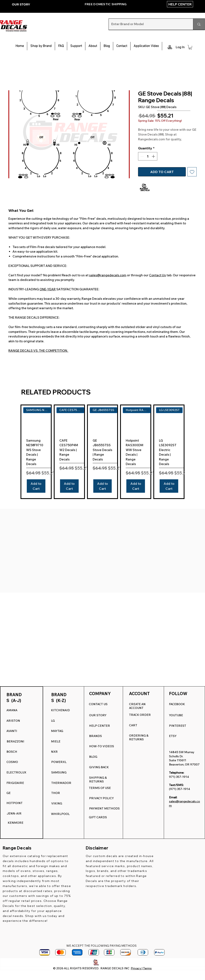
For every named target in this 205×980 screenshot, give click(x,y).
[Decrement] (142, 156)
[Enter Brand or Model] (148, 24)
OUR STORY (21, 4)
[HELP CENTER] (180, 4)
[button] (76, 46)
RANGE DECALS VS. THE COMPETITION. (38, 351)
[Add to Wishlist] (192, 172)
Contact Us (158, 275)
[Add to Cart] (36, 486)
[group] (102, 452)
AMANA (12, 710)
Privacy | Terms (141, 968)
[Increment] (154, 156)
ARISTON (13, 721)
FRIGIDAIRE (15, 783)
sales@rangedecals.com (108, 275)
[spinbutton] (148, 156)
